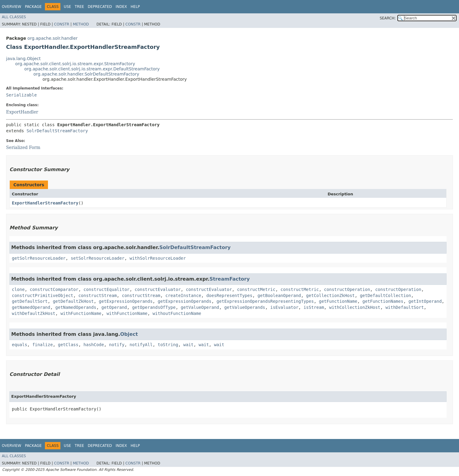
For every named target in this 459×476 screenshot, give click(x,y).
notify (117, 345)
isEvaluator (284, 307)
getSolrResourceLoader (39, 258)
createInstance (183, 295)
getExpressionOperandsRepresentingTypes (265, 301)
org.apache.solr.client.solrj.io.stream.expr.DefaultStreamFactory (92, 69)
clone (18, 289)
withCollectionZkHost (355, 307)
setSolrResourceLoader (98, 258)
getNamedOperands (76, 307)
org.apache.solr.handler (52, 38)
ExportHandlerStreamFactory (45, 203)
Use (67, 7)
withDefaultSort (405, 307)
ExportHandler (22, 112)
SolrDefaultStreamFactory (57, 131)
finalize (42, 345)
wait (189, 345)
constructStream (97, 295)
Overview (12, 7)
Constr (62, 24)
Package (33, 7)
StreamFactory (230, 279)
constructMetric (256, 289)
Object (129, 334)
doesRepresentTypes (229, 295)
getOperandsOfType (154, 307)
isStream (314, 307)
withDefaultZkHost (34, 313)
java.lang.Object (23, 59)
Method (81, 24)
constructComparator (54, 289)
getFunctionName (338, 301)
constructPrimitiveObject (42, 295)
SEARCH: (388, 18)
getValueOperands (245, 307)
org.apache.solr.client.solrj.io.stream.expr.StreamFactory (75, 64)
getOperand (114, 307)
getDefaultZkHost (73, 301)
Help (135, 7)
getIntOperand (425, 301)
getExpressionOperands (126, 301)
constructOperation (347, 289)
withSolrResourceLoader (158, 258)
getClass (68, 345)
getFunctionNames (383, 301)
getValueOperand (200, 307)
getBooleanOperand (279, 295)
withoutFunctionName (177, 313)
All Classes (14, 17)
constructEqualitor (107, 289)
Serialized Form (23, 147)
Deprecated (100, 7)
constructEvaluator (158, 289)
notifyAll (141, 345)
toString (168, 345)
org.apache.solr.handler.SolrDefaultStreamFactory (86, 74)
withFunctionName (81, 313)
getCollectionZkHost (330, 295)
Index (121, 7)
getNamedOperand (31, 307)
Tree (79, 7)
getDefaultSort (30, 301)
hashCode (94, 345)
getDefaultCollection (385, 295)
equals (20, 345)
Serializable (21, 95)
